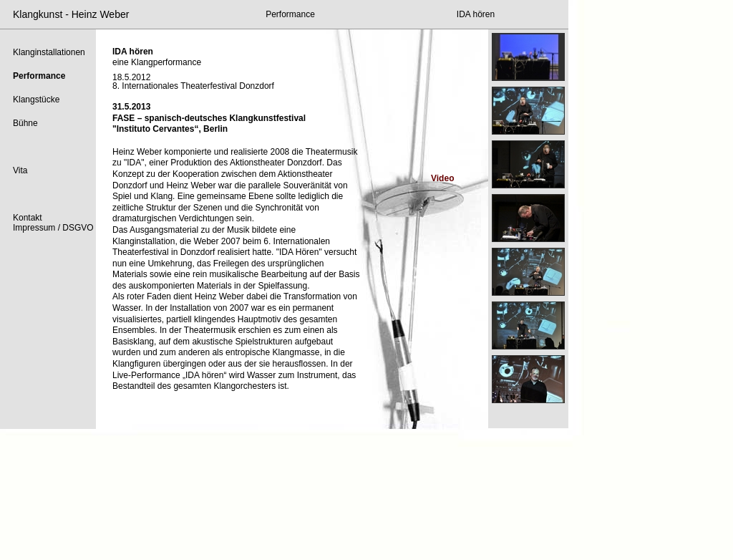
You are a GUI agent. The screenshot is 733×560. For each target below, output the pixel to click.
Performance (290, 14)
